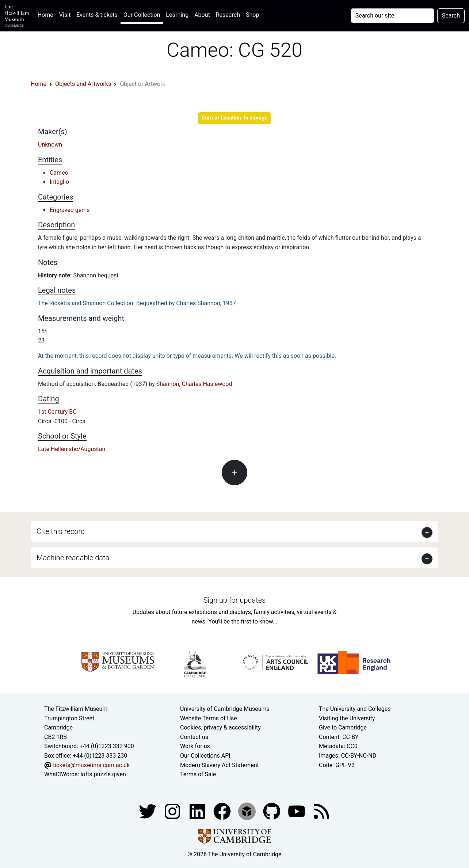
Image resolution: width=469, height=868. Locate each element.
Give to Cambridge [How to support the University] (343, 727)
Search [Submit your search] (451, 16)
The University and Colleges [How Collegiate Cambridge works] (355, 709)
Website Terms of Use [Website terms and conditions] (209, 718)
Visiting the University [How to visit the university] (347, 718)
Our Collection (142, 15)
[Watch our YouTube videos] (297, 811)
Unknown (50, 145)
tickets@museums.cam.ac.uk (91, 765)
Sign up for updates (234, 600)
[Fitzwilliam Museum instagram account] (173, 811)
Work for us (195, 746)
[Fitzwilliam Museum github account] (272, 811)
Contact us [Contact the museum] (194, 737)
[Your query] (392, 16)
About (202, 15)
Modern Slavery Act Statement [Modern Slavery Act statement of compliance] (220, 765)
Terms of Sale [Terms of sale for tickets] (198, 774)
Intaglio (59, 182)
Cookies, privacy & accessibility (220, 727)
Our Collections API (205, 756)
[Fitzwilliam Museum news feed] (321, 811)
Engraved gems (70, 210)
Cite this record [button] (61, 531)
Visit (65, 15)
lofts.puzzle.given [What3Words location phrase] (103, 774)
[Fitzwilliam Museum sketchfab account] (248, 811)
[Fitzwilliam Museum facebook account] (198, 811)
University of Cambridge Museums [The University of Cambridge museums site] (225, 709)
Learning (177, 15)
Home (47, 14)
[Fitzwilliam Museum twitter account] (148, 811)
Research (228, 15)
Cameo (59, 173)
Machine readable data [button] (73, 558)
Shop (252, 15)
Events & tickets (97, 15)
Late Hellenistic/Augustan (72, 449)
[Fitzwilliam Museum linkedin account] (223, 811)
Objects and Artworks (83, 84)
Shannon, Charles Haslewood (194, 384)
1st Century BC (57, 412)
